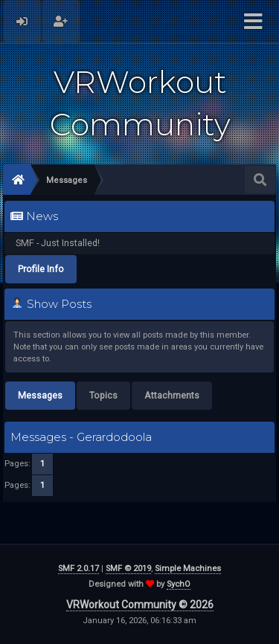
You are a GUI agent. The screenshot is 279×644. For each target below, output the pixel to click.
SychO (179, 584)
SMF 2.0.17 (78, 569)
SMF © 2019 (128, 569)
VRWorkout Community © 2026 (140, 605)
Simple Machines (188, 569)
